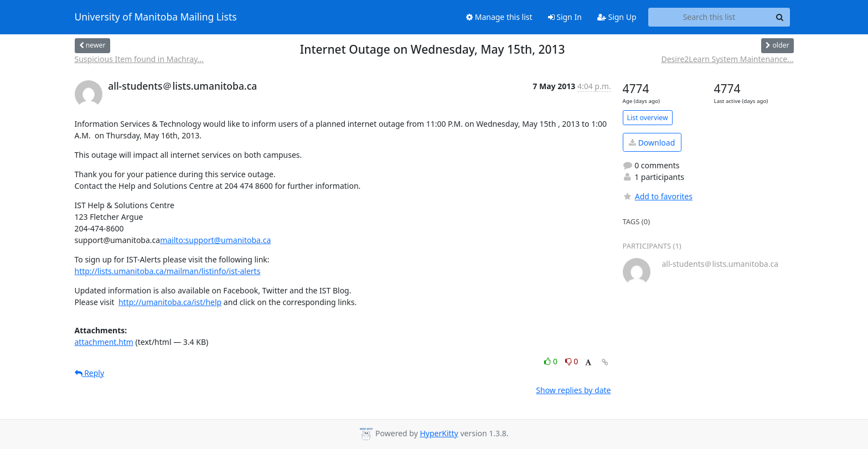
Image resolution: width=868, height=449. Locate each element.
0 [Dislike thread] (572, 361)
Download (652, 143)
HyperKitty (439, 433)
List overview (648, 118)
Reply (90, 373)
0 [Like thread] (552, 361)
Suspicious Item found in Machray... (139, 59)
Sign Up (617, 17)
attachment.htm (104, 342)
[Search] (780, 17)
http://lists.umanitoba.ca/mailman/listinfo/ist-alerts (168, 271)
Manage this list (499, 17)
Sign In (565, 17)
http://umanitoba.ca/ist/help (170, 302)
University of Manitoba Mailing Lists (156, 17)
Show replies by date (573, 390)
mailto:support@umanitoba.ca (215, 240)
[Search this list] (709, 17)
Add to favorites (658, 196)
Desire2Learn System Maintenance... (727, 59)
